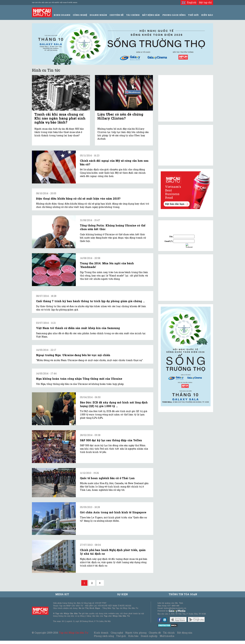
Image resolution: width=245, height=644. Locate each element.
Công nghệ (117, 633)
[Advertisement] (186, 278)
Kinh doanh (101, 633)
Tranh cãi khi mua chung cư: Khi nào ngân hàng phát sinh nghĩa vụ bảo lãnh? (60, 118)
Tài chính (169, 633)
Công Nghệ (80, 15)
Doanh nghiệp (149, 636)
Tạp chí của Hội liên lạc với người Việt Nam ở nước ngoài (55, 2)
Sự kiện (122, 594)
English (189, 2)
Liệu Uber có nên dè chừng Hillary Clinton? (120, 116)
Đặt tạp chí (206, 2)
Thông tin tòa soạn (183, 594)
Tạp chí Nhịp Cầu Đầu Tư (74, 633)
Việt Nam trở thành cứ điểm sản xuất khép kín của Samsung (78, 328)
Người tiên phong (136, 633)
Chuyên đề (117, 15)
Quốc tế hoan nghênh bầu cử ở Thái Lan (107, 478)
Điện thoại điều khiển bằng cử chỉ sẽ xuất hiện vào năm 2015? (78, 198)
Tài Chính (133, 15)
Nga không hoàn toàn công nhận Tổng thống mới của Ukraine (79, 379)
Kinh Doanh (62, 15)
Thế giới (193, 15)
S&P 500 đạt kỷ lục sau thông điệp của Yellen (111, 440)
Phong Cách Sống (174, 15)
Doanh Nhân (98, 15)
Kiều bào (133, 636)
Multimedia (167, 636)
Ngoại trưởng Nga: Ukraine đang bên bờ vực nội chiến (73, 355)
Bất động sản (151, 15)
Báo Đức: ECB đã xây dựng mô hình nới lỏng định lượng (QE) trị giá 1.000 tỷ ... (114, 404)
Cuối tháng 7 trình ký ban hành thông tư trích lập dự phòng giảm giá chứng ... (90, 301)
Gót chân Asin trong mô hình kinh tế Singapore (113, 512)
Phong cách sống (104, 636)
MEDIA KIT (62, 594)
